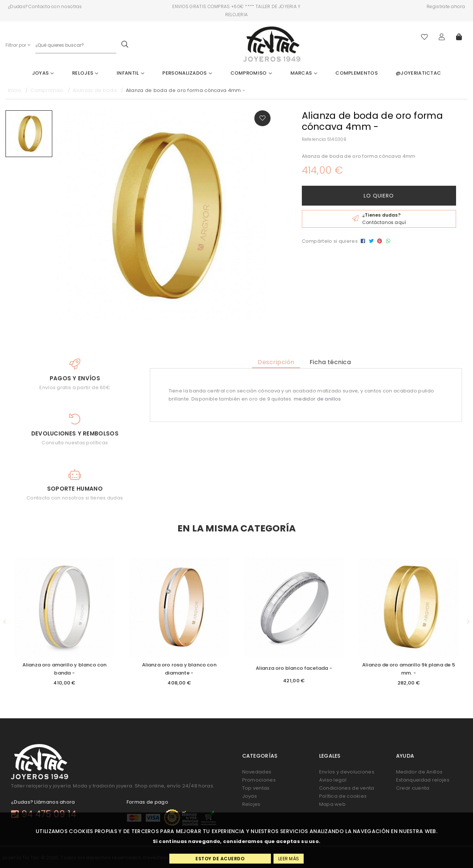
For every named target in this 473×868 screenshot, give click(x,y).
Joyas (43, 73)
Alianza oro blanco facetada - (294, 668)
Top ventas (256, 788)
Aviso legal (333, 780)
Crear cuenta (413, 788)
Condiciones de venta (347, 788)
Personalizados (187, 73)
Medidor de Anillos (419, 772)
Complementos (356, 73)
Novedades (257, 772)
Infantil (130, 73)
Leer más (289, 859)
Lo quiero (379, 196)
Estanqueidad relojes (423, 780)
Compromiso (251, 73)
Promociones (259, 780)
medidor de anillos (317, 399)
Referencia (314, 139)
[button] (5, 622)
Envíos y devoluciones (347, 772)
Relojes (85, 73)
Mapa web (332, 804)
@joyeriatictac (418, 73)
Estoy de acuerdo (220, 859)
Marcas (304, 73)
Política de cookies (343, 796)
